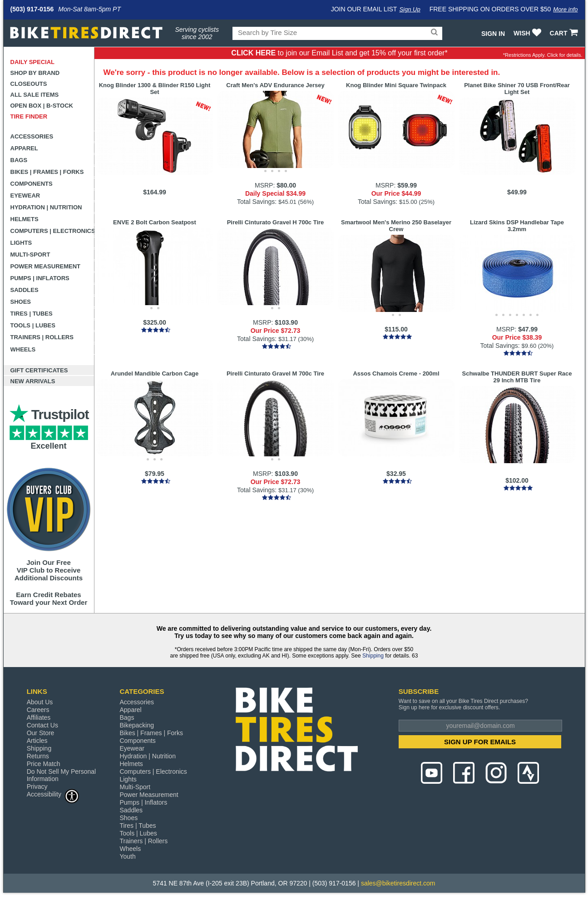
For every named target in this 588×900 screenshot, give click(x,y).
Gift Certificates (39, 370)
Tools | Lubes (33, 325)
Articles (37, 741)
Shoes (21, 302)
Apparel (24, 148)
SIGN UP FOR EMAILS (480, 742)
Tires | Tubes (32, 314)
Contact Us (42, 725)
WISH (528, 33)
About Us (40, 702)
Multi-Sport (30, 255)
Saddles (25, 290)
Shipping (373, 656)
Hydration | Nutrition (46, 207)
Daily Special (33, 62)
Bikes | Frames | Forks (47, 172)
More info (565, 9)
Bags (19, 160)
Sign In (493, 34)
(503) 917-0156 (32, 9)
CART (565, 33)
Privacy (37, 786)
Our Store (41, 733)
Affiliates (39, 717)
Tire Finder (29, 116)
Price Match (44, 764)
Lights (21, 243)
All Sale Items (35, 95)
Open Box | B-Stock (42, 106)
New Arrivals (33, 381)
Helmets (25, 219)
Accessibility (53, 794)
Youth (127, 856)
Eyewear (25, 195)
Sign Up (410, 9)
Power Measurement (46, 266)
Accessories (32, 136)
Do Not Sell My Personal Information (62, 775)
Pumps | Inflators (40, 278)
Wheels (23, 349)
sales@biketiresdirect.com (398, 883)
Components (32, 184)
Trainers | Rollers (42, 337)
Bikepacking (137, 725)
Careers (38, 710)
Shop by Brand (35, 73)
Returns (38, 756)
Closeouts (29, 84)
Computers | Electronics (52, 231)
